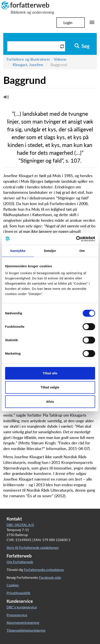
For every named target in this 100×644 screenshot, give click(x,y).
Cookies (13, 585)
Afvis (50, 402)
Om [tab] (82, 251)
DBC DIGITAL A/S (20, 525)
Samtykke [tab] (18, 251)
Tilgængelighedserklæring (26, 630)
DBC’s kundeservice (22, 607)
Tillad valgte (50, 387)
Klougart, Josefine (28, 65)
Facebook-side (50, 577)
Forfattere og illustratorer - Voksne (36, 59)
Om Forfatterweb (20, 562)
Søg (82, 46)
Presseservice (17, 615)
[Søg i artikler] (33, 46)
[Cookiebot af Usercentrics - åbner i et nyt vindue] (76, 239)
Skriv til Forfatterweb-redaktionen (33, 547)
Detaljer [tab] (50, 251)
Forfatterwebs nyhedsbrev (44, 570)
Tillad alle (50, 373)
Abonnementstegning (23, 622)
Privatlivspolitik (18, 593)
